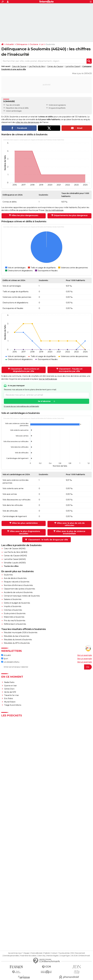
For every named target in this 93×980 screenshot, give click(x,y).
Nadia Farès (9, 682)
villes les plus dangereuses (28, 122)
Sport (5, 659)
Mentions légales (52, 956)
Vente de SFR (10, 692)
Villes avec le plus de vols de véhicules (71, 524)
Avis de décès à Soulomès (15, 578)
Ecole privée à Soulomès (15, 613)
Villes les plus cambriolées (25, 523)
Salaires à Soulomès (13, 599)
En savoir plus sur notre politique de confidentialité (21, 406)
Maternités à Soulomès (14, 617)
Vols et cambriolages (14, 111)
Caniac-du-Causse (55, 66)
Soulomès (8, 575)
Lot (42, 44)
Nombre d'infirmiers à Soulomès (18, 585)
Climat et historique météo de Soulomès (22, 596)
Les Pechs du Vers (37, 66)
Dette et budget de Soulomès (17, 603)
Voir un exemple (85, 655)
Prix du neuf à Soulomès (15, 621)
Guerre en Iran (10, 686)
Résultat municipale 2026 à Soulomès (21, 632)
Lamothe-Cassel (73, 66)
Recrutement (80, 953)
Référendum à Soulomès (15, 624)
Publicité (47, 953)
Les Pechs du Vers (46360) (16, 552)
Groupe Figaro (65, 956)
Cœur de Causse (19, 66)
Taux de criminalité (13, 105)
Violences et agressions (57, 105)
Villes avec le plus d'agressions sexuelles (25, 532)
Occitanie (34, 44)
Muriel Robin (10, 702)
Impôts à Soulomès (13, 606)
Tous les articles (64, 953)
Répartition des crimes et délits (17, 108)
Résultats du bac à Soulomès (17, 636)
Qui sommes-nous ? (15, 953)
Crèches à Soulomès (13, 610)
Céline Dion (9, 689)
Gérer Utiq (41, 956)
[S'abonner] (46, 667)
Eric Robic (9, 698)
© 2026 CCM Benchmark (81, 956)
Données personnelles (11, 956)
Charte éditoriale (36, 953)
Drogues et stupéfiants (57, 108)
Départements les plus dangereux (71, 215)
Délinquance (22, 44)
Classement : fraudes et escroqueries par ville (71, 370)
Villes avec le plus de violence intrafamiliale (71, 532)
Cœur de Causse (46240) (15, 549)
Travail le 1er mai (11, 695)
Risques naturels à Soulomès (17, 582)
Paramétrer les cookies (28, 956)
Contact (54, 953)
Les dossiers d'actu (10, 662)
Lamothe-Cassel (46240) (15, 559)
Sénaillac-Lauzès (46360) (15, 563)
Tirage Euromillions (13, 705)
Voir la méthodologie (54, 210)
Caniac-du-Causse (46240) (15, 556)
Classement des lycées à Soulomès (19, 589)
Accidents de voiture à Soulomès (18, 592)
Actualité (10, 44)
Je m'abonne (44, 401)
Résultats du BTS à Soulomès (17, 643)
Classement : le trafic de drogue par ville (48, 540)
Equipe (27, 953)
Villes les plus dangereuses (25, 215)
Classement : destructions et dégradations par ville (25, 370)
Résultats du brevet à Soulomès (18, 640)
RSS (72, 953)
